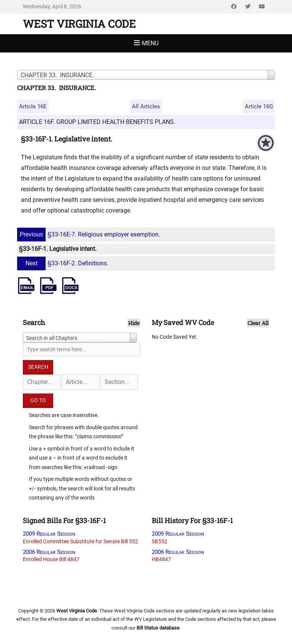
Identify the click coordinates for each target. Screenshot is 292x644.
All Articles (146, 106)
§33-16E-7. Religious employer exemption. (90, 234)
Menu (150, 43)
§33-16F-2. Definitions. (64, 263)
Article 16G (259, 106)
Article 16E (33, 106)
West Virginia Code (79, 24)
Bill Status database (158, 628)
